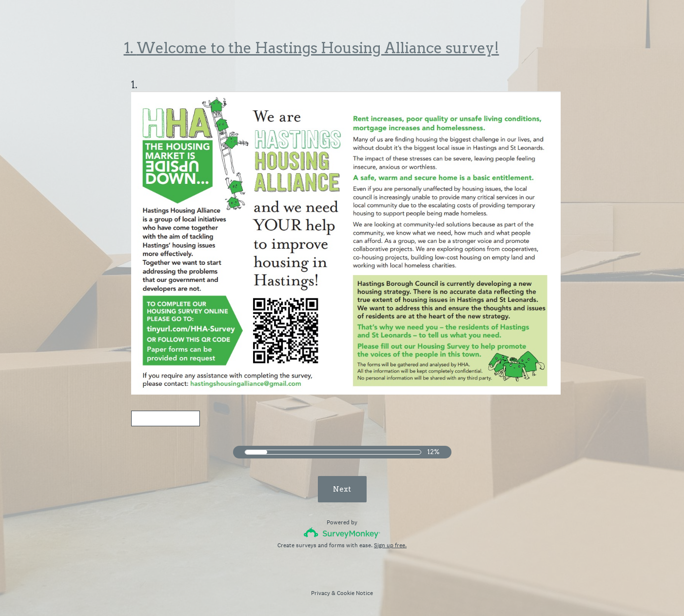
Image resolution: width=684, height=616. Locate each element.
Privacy (321, 592)
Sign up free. (390, 544)
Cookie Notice (355, 592)
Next (342, 488)
